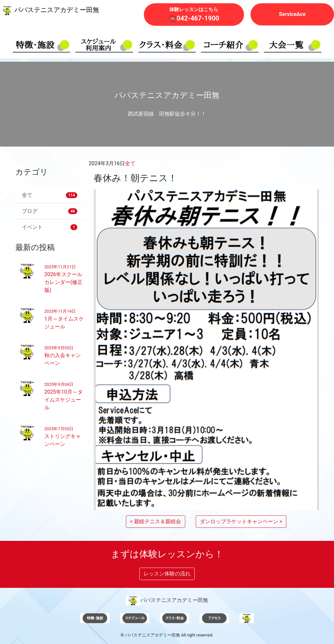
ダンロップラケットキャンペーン (239, 521)
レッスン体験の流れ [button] (167, 574)
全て (130, 163)
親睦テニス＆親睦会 (158, 521)
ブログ (50, 211)
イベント (50, 227)
